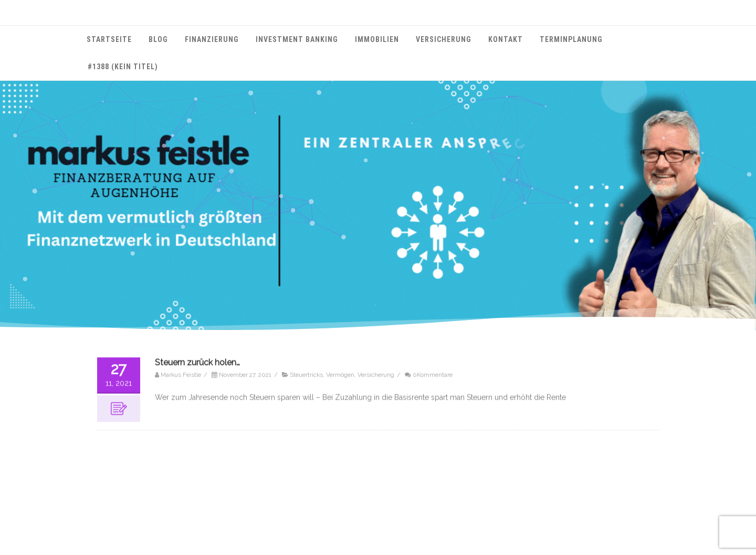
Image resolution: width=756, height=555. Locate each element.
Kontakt (506, 39)
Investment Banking (297, 39)
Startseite (109, 39)
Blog (158, 39)
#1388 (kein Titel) (123, 67)
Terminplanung (571, 39)
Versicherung (444, 39)
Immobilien (377, 39)
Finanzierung (212, 39)
